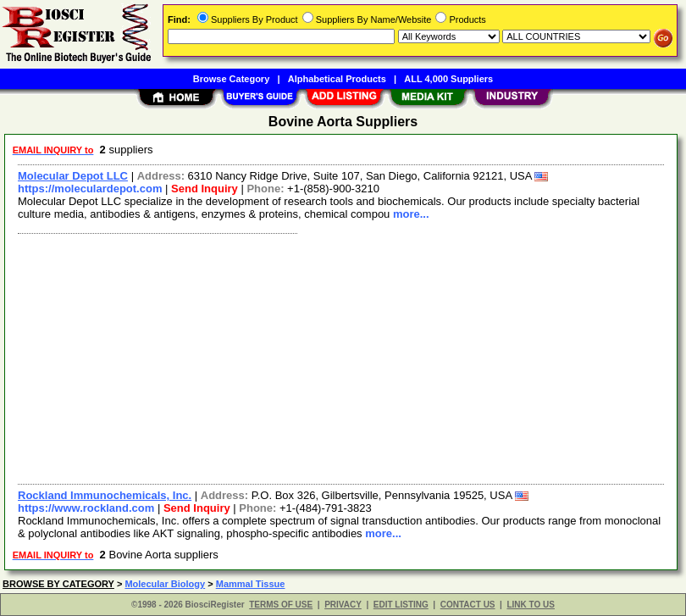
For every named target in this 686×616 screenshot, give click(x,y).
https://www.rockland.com (86, 508)
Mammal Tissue (251, 584)
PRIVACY (343, 605)
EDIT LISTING (401, 605)
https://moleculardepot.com (90, 189)
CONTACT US (468, 605)
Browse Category (231, 79)
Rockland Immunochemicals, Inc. (105, 495)
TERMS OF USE (281, 605)
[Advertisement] (337, 357)
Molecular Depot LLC (73, 176)
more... (411, 214)
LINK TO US (530, 605)
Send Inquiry (205, 189)
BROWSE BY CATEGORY (58, 584)
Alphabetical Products (337, 79)
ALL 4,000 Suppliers (448, 79)
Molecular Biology (165, 584)
